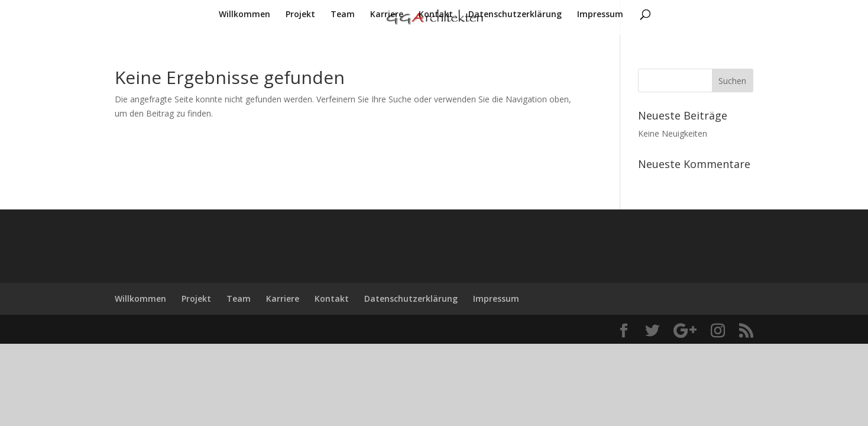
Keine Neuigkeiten (673, 133)
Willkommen (244, 15)
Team (343, 15)
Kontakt (436, 15)
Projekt (300, 15)
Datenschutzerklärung (515, 15)
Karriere (387, 15)
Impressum (600, 15)
